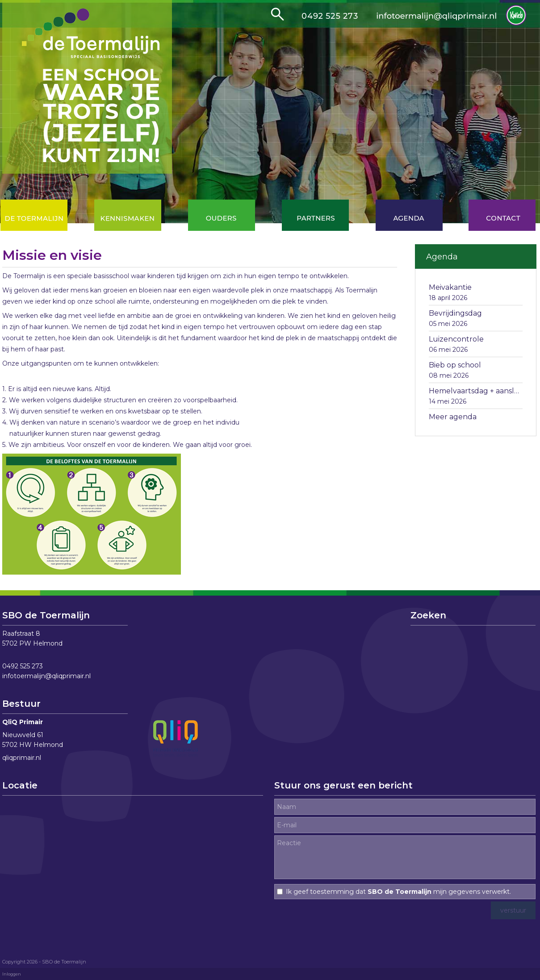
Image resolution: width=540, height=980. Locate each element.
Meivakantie (450, 287)
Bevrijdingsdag (455, 313)
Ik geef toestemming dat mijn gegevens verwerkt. (398, 892)
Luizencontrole (456, 339)
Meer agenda (453, 417)
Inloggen (12, 974)
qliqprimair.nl (22, 758)
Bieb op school (455, 365)
